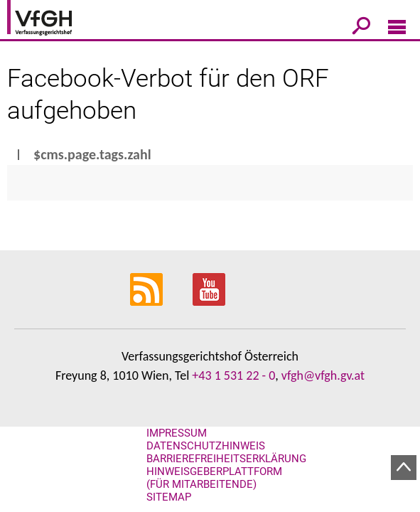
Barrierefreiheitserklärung (226, 459)
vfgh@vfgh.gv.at (323, 375)
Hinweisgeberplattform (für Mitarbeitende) (214, 478)
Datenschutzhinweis (206, 446)
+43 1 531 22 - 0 (233, 375)
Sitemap (169, 497)
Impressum (177, 433)
